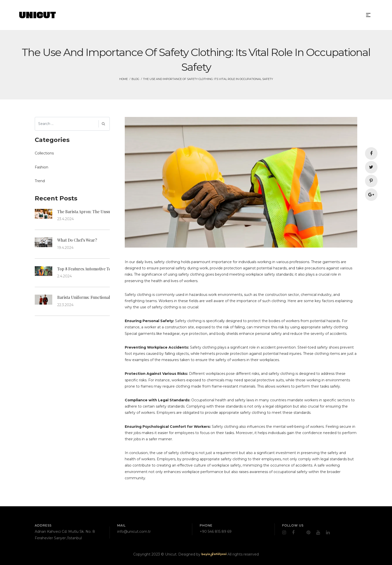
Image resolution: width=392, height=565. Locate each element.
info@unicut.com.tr (134, 532)
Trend (40, 181)
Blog (135, 79)
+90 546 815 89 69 (216, 532)
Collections (44, 153)
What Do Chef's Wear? (77, 240)
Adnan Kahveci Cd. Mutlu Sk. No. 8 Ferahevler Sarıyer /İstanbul (65, 535)
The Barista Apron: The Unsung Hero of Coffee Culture (107, 212)
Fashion (41, 167)
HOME (123, 79)
